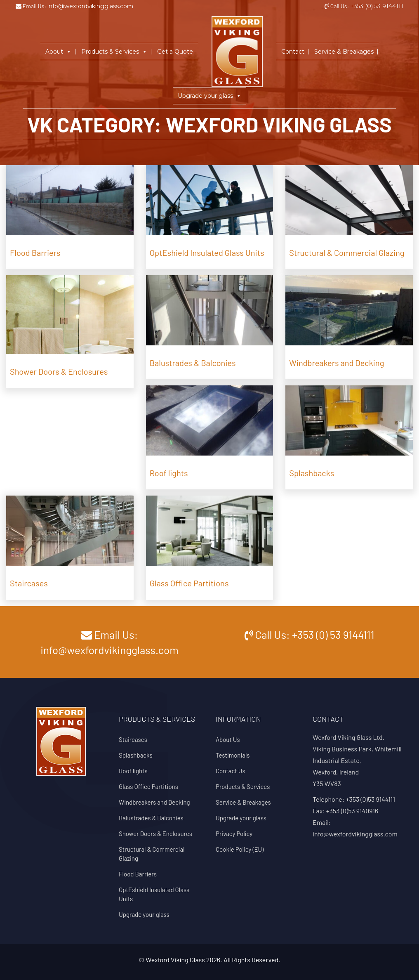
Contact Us (231, 771)
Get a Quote (175, 52)
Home (212, 24)
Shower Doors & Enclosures (155, 834)
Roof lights (133, 771)
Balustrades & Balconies (151, 818)
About (58, 52)
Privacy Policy (234, 834)
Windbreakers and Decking (154, 802)
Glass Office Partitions (148, 786)
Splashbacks (136, 755)
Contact (293, 52)
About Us (228, 739)
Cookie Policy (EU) (240, 849)
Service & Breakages (344, 52)
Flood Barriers (138, 874)
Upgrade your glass (209, 96)
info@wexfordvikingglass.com (90, 6)
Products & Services (114, 52)
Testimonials (233, 755)
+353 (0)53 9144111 (370, 799)
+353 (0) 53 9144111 (377, 6)
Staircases (133, 739)
